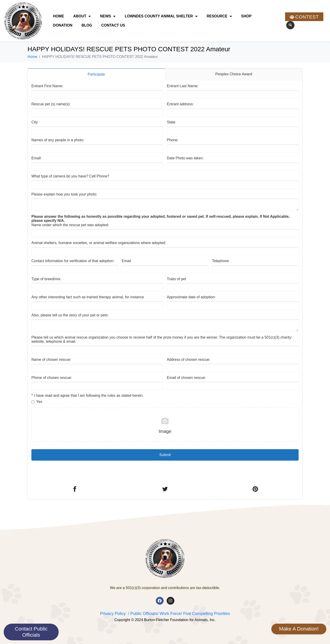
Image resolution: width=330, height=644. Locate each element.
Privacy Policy (113, 614)
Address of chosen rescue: (188, 360)
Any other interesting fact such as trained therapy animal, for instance (88, 297)
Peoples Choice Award (234, 74)
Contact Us (113, 25)
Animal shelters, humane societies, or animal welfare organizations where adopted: (99, 243)
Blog (87, 25)
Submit (165, 455)
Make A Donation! (299, 629)
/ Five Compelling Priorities (205, 614)
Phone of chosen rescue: (52, 378)
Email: (36, 158)
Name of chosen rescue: (51, 360)
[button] (290, 25)
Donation (63, 25)
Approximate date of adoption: (191, 297)
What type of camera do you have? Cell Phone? (70, 176)
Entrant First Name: (47, 86)
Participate (96, 74)
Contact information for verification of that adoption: (73, 261)
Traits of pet (176, 279)
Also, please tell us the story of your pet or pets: (70, 315)
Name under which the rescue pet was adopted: (161, 221)
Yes (39, 402)
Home (59, 16)
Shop (246, 16)
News (108, 16)
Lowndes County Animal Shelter (161, 16)
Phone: (173, 140)
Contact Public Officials (31, 632)
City (35, 122)
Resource (219, 16)
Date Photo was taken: (185, 158)
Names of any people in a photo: (58, 140)
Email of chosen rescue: (186, 378)
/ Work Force (169, 614)
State (171, 122)
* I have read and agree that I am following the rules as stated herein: (87, 395)
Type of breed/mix (46, 279)
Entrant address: (180, 104)
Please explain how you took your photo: (64, 194)
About (82, 16)
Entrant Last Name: (183, 86)
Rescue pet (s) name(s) (51, 104)
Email (126, 261)
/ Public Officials (143, 614)
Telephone (220, 261)
